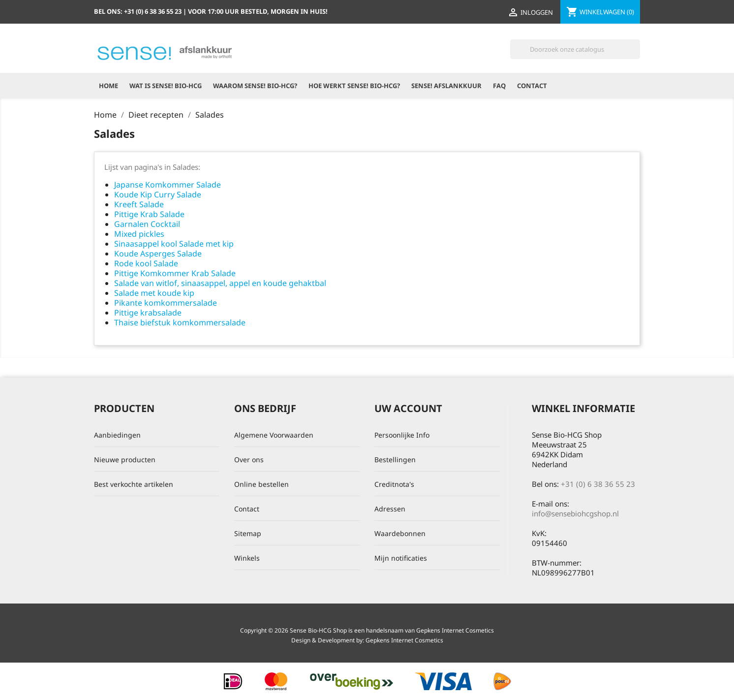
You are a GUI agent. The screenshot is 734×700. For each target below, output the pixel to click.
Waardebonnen (400, 533)
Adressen (390, 509)
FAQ (499, 86)
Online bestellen (261, 484)
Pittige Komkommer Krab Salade (175, 273)
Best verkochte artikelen (134, 484)
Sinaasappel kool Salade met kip (174, 244)
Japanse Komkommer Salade (168, 185)
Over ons (249, 460)
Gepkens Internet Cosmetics (404, 640)
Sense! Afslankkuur (446, 86)
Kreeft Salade (139, 204)
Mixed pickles (139, 234)
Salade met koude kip (154, 293)
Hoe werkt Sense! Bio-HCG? (354, 86)
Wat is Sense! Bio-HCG (166, 86)
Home (108, 86)
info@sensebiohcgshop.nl (575, 513)
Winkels (247, 558)
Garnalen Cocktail (147, 224)
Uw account (408, 408)
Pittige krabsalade (148, 313)
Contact (532, 86)
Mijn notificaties (401, 558)
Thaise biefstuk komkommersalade (180, 322)
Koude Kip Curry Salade (158, 194)
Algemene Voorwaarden (274, 435)
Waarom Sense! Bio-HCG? (255, 86)
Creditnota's (394, 484)
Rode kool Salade (146, 263)
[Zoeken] (575, 49)
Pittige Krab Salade (149, 214)
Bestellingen (395, 460)
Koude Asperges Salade (158, 254)
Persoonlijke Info (402, 435)
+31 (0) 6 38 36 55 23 (598, 484)
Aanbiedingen (117, 435)
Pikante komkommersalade (166, 303)
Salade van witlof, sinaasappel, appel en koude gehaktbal (220, 283)
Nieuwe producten (125, 460)
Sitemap (248, 533)
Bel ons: (138, 11)
